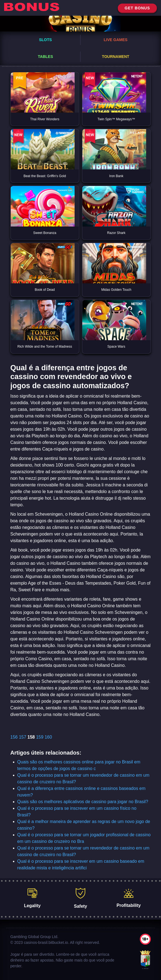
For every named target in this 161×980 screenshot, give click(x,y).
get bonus (137, 8)
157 (23, 737)
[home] (32, 8)
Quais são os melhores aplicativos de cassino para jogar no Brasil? (83, 802)
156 (14, 737)
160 (48, 737)
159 (40, 737)
